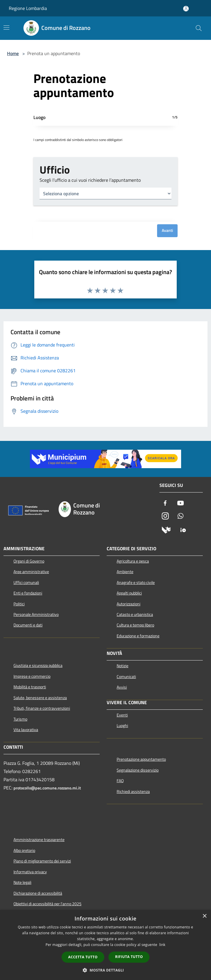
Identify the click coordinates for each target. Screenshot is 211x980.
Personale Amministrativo (36, 614)
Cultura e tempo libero (135, 625)
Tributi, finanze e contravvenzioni (42, 708)
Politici (19, 604)
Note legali (22, 882)
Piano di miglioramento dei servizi (42, 861)
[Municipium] (166, 530)
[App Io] (183, 530)
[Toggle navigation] (6, 28)
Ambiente (125, 572)
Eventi (122, 715)
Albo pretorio (24, 850)
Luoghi (122, 726)
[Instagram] (165, 517)
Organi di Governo (29, 561)
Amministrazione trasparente (39, 840)
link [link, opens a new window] (162, 945)
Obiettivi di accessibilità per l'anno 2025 (47, 904)
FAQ (120, 781)
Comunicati (126, 677)
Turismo (20, 719)
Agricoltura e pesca (133, 561)
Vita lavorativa (26, 730)
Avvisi (122, 687)
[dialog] (105, 945)
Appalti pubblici (129, 593)
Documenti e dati (28, 625)
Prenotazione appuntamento (141, 759)
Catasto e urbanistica (135, 614)
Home (13, 53)
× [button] (204, 916)
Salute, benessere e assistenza (40, 698)
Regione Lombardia (28, 8)
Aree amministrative (31, 572)
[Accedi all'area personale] (186, 9)
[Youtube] (181, 504)
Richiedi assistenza (133, 792)
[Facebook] (165, 504)
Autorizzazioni (129, 604)
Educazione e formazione (138, 636)
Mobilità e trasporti (30, 687)
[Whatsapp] (181, 517)
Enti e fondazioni (28, 593)
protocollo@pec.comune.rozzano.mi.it (47, 788)
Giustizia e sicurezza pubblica (38, 665)
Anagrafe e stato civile (136, 582)
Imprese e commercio (32, 676)
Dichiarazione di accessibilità (38, 893)
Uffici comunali (26, 582)
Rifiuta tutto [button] (129, 957)
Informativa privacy (30, 872)
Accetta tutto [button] (83, 957)
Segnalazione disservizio (138, 770)
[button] (105, 970)
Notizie (122, 666)
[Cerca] (199, 28)
